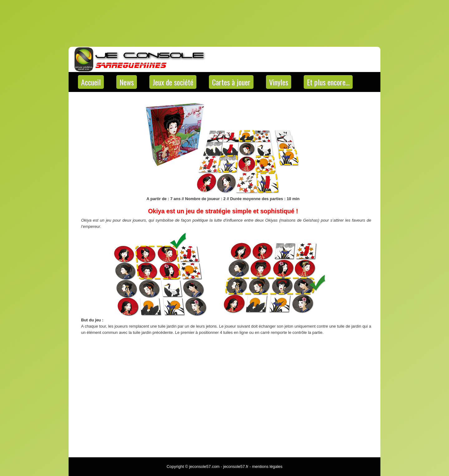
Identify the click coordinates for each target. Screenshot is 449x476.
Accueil (91, 82)
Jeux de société (173, 82)
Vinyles (279, 82)
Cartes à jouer (231, 82)
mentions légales (267, 466)
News (127, 82)
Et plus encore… (328, 82)
